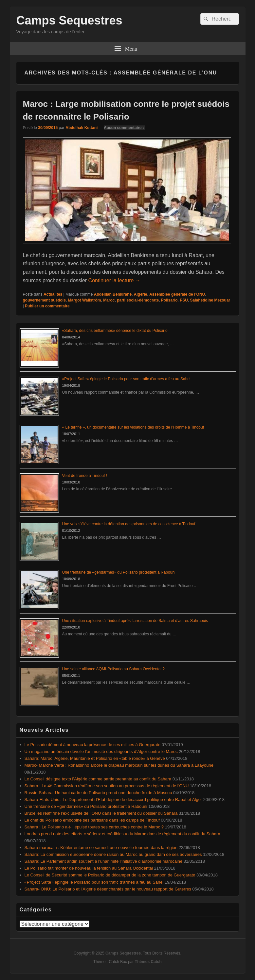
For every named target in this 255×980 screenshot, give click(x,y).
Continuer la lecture (114, 280)
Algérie (141, 294)
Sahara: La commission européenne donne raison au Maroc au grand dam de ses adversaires (113, 854)
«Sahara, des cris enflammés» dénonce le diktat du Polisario (115, 331)
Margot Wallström (85, 300)
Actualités (53, 294)
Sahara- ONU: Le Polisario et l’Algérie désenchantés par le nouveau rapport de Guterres (108, 889)
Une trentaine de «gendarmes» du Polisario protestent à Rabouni (119, 572)
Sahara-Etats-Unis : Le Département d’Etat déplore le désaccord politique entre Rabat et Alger (113, 800)
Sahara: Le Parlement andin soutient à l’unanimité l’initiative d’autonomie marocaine (104, 861)
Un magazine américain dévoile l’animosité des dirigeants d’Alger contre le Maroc (101, 751)
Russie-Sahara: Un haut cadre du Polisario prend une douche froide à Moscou (98, 793)
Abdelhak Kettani (82, 128)
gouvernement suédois (44, 300)
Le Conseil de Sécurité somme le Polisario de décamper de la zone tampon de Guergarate (110, 875)
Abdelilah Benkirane (113, 294)
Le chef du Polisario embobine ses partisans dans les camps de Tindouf (92, 820)
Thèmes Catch (148, 962)
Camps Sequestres (69, 20)
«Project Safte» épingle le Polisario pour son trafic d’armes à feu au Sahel (126, 379)
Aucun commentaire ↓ (124, 128)
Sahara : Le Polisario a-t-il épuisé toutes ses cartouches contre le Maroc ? (94, 827)
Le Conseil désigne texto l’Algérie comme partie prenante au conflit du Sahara (98, 779)
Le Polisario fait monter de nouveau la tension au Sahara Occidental (89, 868)
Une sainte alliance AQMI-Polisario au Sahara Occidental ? (114, 669)
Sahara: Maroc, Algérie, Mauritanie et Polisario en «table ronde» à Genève (95, 758)
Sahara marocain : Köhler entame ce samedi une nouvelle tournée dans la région (101, 848)
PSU (184, 300)
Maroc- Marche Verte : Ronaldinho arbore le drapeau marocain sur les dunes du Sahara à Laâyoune (119, 765)
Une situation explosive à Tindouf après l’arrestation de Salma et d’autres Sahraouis (135, 621)
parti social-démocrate (138, 300)
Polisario (169, 300)
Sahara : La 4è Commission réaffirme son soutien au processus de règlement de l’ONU (107, 786)
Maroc (109, 300)
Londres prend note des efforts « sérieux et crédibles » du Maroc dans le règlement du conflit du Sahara (122, 834)
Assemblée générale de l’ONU (177, 294)
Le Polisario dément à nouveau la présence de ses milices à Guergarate (93, 745)
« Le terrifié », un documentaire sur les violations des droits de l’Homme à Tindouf (133, 427)
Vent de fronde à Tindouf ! (85, 476)
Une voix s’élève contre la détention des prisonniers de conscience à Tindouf (129, 524)
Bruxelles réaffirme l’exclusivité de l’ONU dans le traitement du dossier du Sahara (101, 813)
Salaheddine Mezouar (210, 300)
